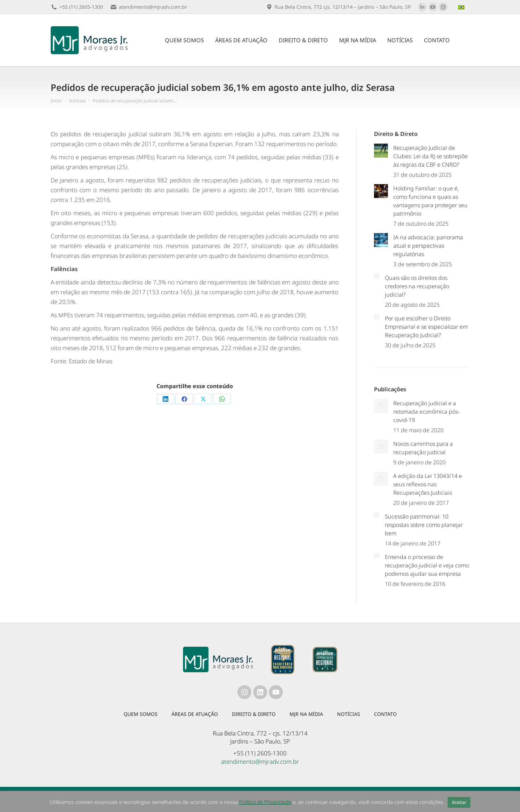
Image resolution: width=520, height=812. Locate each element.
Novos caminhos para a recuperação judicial (423, 448)
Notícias (349, 714)
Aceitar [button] (459, 802)
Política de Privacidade (265, 802)
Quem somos (141, 714)
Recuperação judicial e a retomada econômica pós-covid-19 (426, 412)
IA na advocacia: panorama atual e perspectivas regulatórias (428, 246)
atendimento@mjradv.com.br (260, 762)
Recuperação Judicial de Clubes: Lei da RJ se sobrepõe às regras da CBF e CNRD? (430, 156)
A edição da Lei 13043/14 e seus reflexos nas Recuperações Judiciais (428, 484)
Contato (385, 714)
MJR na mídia (306, 714)
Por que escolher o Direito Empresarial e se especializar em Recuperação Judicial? (426, 327)
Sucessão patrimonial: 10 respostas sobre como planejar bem (424, 525)
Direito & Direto (254, 714)
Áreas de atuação (195, 714)
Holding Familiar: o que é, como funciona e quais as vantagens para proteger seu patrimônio (430, 201)
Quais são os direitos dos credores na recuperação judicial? (417, 286)
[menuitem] (462, 7)
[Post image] (381, 151)
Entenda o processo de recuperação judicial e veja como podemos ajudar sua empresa (427, 565)
